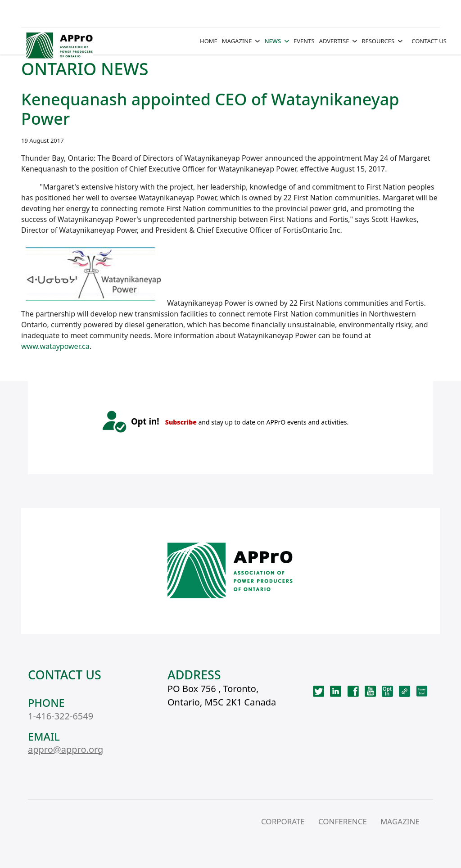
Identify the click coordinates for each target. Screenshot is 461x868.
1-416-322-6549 (61, 716)
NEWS (273, 41)
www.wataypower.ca (55, 346)
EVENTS (304, 41)
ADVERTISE (334, 41)
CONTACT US (429, 41)
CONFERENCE (343, 821)
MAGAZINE (237, 41)
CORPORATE (283, 821)
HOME (209, 41)
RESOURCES (378, 41)
